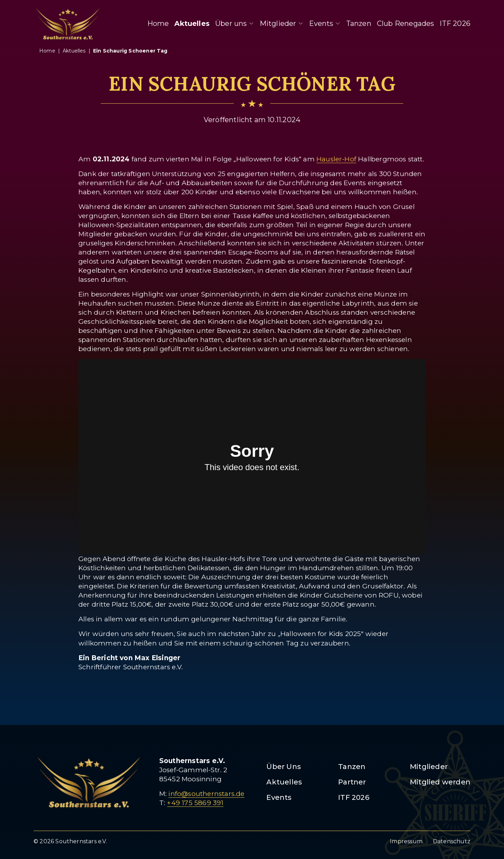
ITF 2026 (455, 23)
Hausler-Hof (336, 159)
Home (158, 23)
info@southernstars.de (206, 794)
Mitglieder (282, 23)
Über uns (235, 23)
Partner (352, 782)
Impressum (406, 841)
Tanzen (359, 23)
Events (325, 23)
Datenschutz (452, 841)
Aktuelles (192, 23)
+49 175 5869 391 (195, 803)
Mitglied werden (440, 782)
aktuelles (74, 51)
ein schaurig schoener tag (130, 51)
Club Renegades (406, 23)
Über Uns (284, 767)
